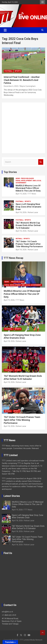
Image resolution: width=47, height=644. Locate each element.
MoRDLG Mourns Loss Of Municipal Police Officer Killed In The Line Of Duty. (28, 188)
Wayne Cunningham (28, 86)
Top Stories (10, 172)
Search (41, 162)
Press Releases (27, 178)
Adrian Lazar (33, 212)
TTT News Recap (13, 258)
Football (9, 71)
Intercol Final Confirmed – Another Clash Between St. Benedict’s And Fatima (22, 80)
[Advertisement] (23, 128)
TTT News (32, 194)
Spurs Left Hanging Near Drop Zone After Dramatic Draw (29, 207)
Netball (19, 239)
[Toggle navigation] (5, 30)
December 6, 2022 (11, 86)
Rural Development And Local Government (29, 182)
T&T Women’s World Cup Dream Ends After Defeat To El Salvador (28, 225)
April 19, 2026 (21, 194)
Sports (18, 71)
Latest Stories (12, 496)
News (18, 178)
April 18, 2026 (21, 212)
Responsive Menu (42, 2)
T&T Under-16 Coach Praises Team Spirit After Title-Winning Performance (29, 244)
